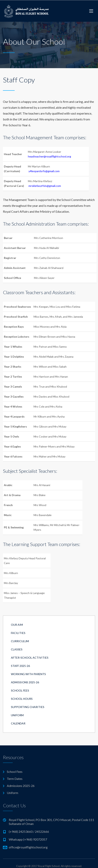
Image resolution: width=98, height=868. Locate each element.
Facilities (18, 633)
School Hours (22, 699)
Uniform (17, 715)
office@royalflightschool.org (28, 847)
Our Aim (17, 625)
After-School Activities (30, 658)
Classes (17, 649)
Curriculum (20, 641)
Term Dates (15, 779)
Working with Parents (28, 674)
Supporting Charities (28, 707)
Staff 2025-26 (20, 666)
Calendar (18, 723)
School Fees (20, 690)
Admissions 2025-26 (25, 682)
